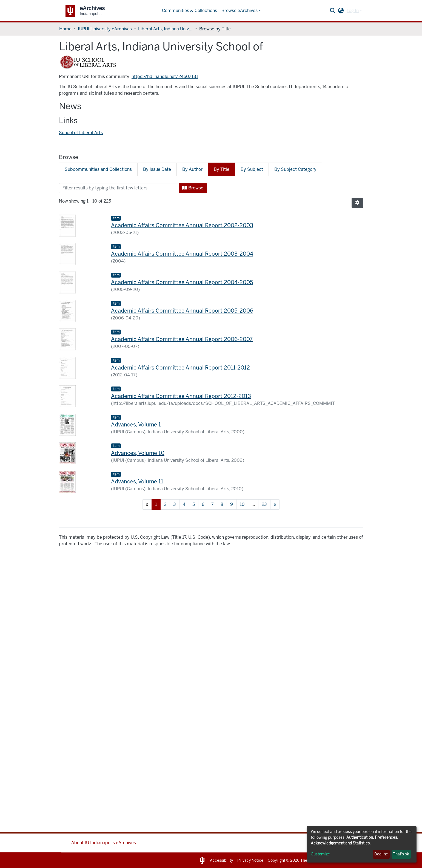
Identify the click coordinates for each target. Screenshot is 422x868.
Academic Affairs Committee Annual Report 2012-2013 (181, 396)
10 (242, 504)
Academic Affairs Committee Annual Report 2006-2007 (182, 339)
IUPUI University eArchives (105, 29)
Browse (193, 188)
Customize (320, 854)
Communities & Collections (189, 11)
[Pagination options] (357, 203)
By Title (222, 169)
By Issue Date (157, 169)
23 (264, 504)
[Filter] (119, 188)
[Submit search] (333, 11)
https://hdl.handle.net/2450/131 (165, 77)
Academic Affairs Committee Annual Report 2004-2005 (182, 282)
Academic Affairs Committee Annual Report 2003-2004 (182, 254)
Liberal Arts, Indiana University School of (166, 29)
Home (65, 29)
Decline (381, 854)
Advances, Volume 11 (137, 481)
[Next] (275, 504)
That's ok (401, 854)
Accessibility (221, 860)
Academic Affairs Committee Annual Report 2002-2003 (182, 225)
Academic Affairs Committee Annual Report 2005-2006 (182, 311)
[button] (341, 11)
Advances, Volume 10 (138, 453)
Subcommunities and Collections (98, 169)
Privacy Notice (250, 860)
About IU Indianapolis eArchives (104, 843)
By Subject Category (295, 169)
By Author (192, 169)
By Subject (252, 169)
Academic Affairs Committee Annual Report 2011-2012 (180, 368)
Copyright (276, 860)
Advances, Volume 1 (136, 425)
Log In (353, 11)
